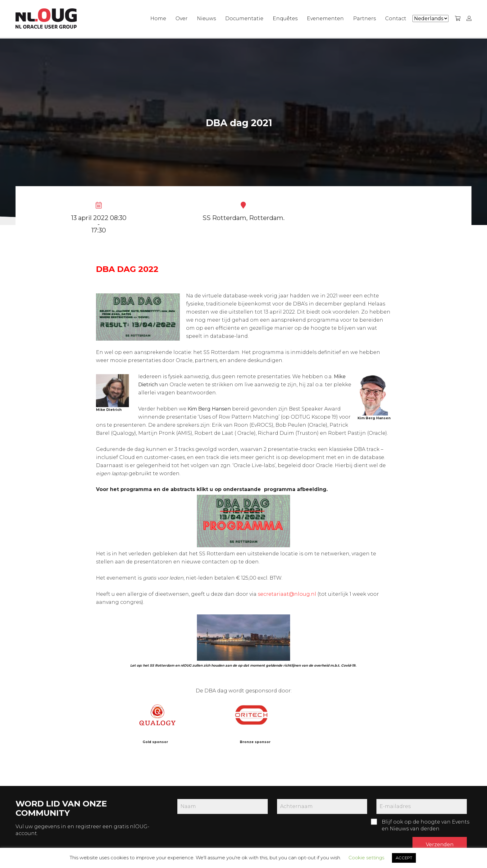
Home (158, 18)
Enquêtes (285, 18)
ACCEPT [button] (404, 858)
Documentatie (244, 18)
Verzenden (440, 845)
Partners (364, 18)
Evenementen (325, 18)
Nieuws (206, 18)
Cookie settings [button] (366, 858)
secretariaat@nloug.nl (287, 594)
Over (182, 18)
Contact (396, 18)
